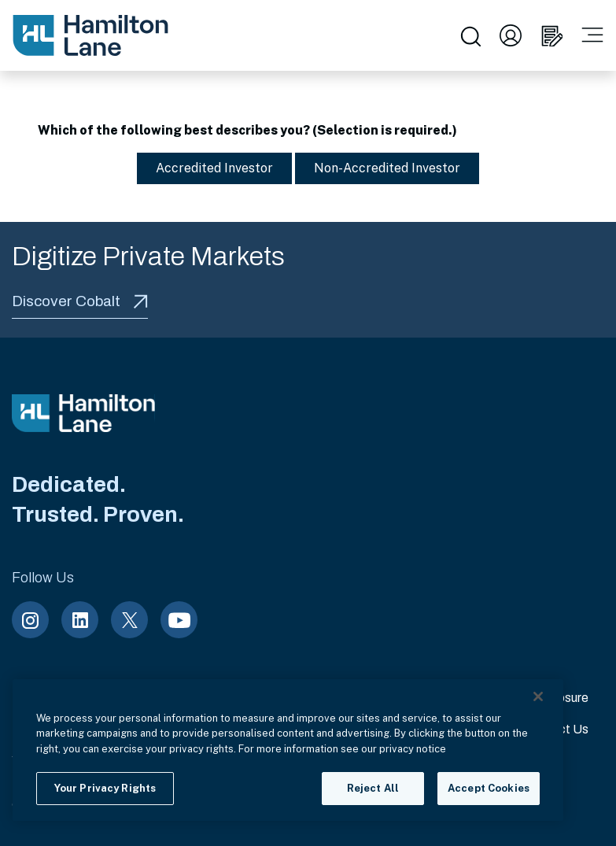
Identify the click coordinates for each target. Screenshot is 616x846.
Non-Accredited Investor (379, 168)
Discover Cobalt (80, 301)
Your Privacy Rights (105, 788)
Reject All (373, 788)
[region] (288, 750)
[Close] (538, 696)
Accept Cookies (489, 788)
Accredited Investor (207, 168)
